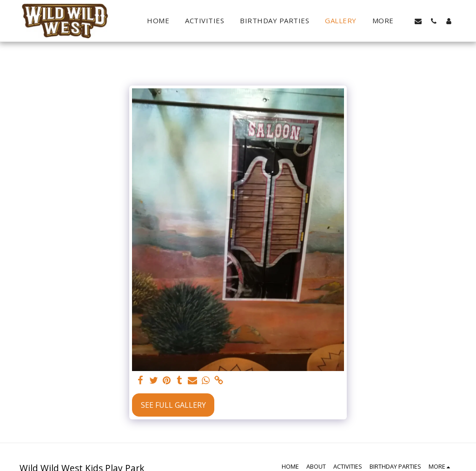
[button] (418, 21)
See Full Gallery (173, 405)
